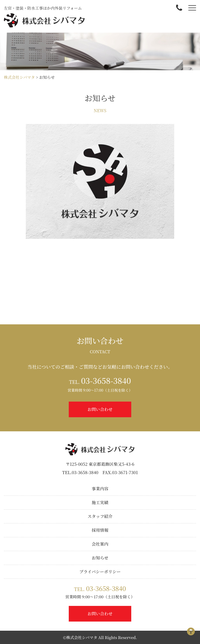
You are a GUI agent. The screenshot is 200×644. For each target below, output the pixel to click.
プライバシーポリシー (100, 572)
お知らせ (100, 558)
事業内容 (100, 489)
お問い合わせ (100, 409)
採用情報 (100, 530)
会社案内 (100, 544)
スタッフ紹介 (100, 516)
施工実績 (100, 502)
